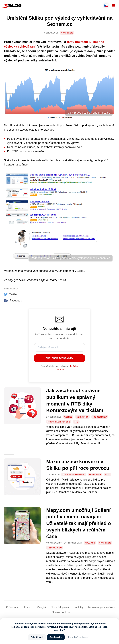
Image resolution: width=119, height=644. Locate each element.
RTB (76, 422)
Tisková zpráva (55, 548)
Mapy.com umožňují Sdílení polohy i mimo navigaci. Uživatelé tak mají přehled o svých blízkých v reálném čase (79, 523)
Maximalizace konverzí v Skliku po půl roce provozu (78, 465)
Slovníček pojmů (60, 607)
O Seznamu (13, 607)
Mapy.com (90, 543)
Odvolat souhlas (61, 612)
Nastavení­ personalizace (102, 607)
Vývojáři (41, 607)
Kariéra (28, 607)
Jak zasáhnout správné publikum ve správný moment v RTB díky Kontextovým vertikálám (75, 400)
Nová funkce (67, 33)
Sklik (107, 475)
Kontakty (78, 607)
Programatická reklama (59, 422)
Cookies (68, 417)
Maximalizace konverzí (74, 475)
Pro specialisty (100, 417)
